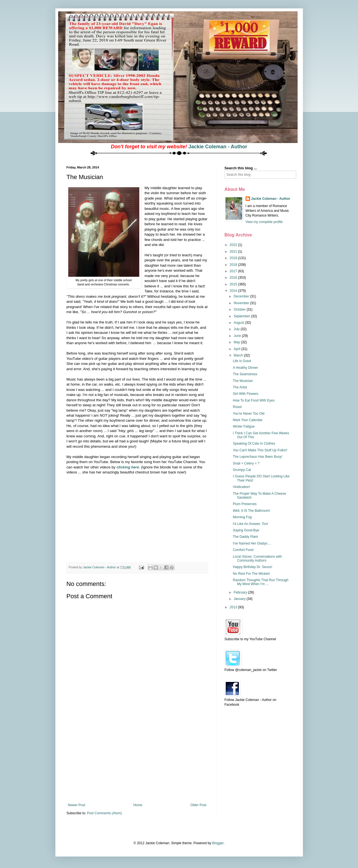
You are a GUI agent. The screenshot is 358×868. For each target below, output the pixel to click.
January (240, 599)
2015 (234, 284)
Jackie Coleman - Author (218, 147)
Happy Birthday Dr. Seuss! (252, 567)
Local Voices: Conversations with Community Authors (257, 559)
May (237, 342)
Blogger (218, 843)
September (242, 316)
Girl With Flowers (245, 394)
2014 (234, 291)
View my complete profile (264, 222)
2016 (234, 278)
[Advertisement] (137, 761)
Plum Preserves (245, 504)
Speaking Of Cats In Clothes (254, 444)
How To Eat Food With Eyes (254, 400)
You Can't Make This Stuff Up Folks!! (260, 450)
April (237, 349)
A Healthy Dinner (245, 368)
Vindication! (241, 487)
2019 (234, 258)
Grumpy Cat (242, 470)
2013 (234, 607)
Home (138, 805)
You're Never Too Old (249, 414)
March (239, 355)
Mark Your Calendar (248, 420)
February (241, 592)
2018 (234, 265)
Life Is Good (242, 361)
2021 (234, 252)
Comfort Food (243, 550)
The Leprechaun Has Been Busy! (257, 457)
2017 (234, 271)
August (239, 323)
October (240, 309)
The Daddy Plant (245, 537)
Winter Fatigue (244, 426)
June (238, 336)
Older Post (198, 805)
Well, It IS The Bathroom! (251, 511)
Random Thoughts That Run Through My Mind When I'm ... (261, 582)
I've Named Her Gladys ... (252, 543)
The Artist (240, 387)
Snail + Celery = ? (246, 463)
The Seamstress (245, 374)
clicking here (128, 467)
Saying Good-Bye (246, 530)
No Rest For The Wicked (251, 574)
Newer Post (77, 805)
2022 (234, 245)
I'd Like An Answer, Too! (250, 524)
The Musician (243, 381)
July (237, 329)
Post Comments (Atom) (104, 813)
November (242, 303)
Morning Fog (242, 517)
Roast (237, 407)
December (242, 296)
